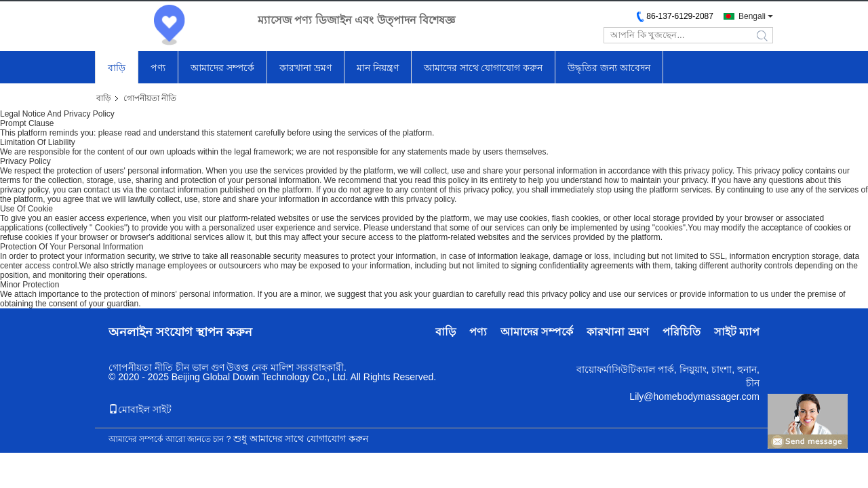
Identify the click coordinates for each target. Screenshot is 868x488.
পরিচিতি (682, 332)
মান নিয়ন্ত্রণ (378, 68)
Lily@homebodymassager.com (694, 396)
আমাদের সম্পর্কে (222, 68)
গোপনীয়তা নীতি (141, 367)
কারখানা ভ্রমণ (305, 68)
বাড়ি (117, 68)
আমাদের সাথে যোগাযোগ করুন (484, 68)
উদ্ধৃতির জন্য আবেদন (609, 68)
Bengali (752, 16)
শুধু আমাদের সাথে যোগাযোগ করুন (301, 439)
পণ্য (158, 68)
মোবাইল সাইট (140, 409)
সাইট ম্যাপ (737, 332)
